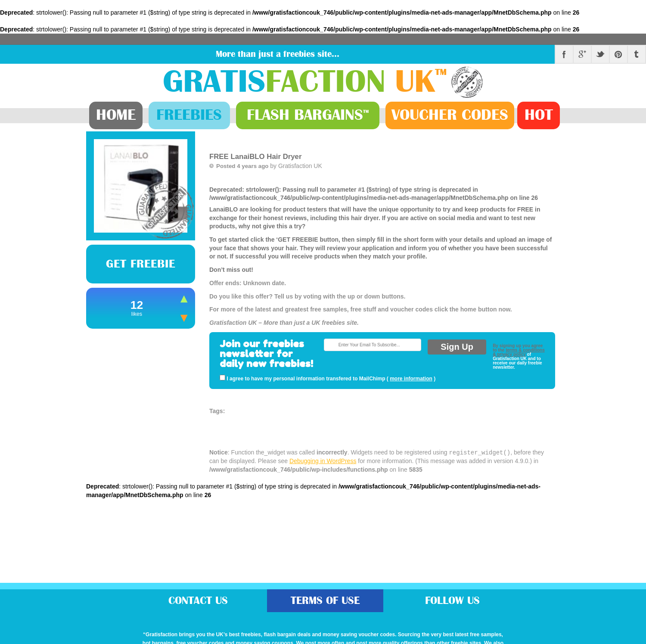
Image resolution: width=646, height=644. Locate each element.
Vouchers (450, 115)
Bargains (308, 115)
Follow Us (452, 601)
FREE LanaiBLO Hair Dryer (256, 157)
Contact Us (198, 601)
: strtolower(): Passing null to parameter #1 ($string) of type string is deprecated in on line (382, 257)
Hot (539, 115)
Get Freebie (141, 264)
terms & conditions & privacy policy (519, 352)
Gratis (307, 82)
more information (411, 379)
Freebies (189, 115)
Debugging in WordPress (323, 461)
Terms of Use (325, 601)
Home (116, 115)
